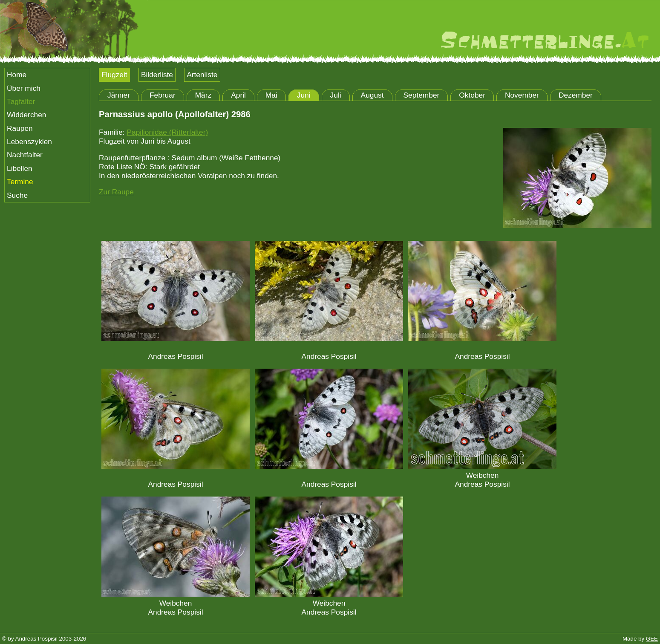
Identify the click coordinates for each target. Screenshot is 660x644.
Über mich (24, 88)
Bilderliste (157, 75)
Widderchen (26, 115)
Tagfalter (21, 101)
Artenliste (202, 75)
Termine (20, 182)
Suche (17, 195)
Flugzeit (114, 75)
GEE (652, 639)
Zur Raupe (116, 192)
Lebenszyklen (29, 142)
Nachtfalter (25, 155)
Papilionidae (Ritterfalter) (167, 132)
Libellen (20, 168)
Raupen (20, 128)
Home (17, 75)
